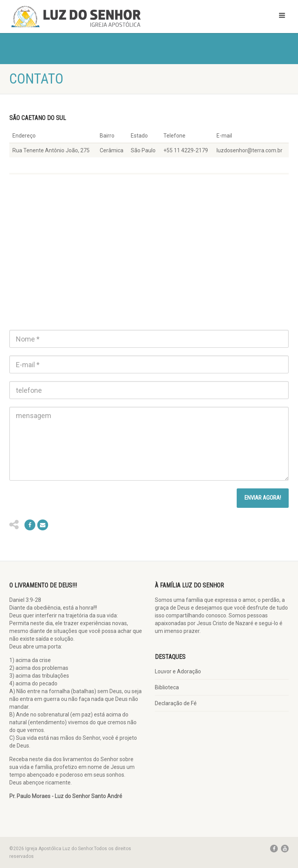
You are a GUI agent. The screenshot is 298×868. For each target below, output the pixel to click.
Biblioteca (167, 687)
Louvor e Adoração (178, 671)
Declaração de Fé (176, 703)
